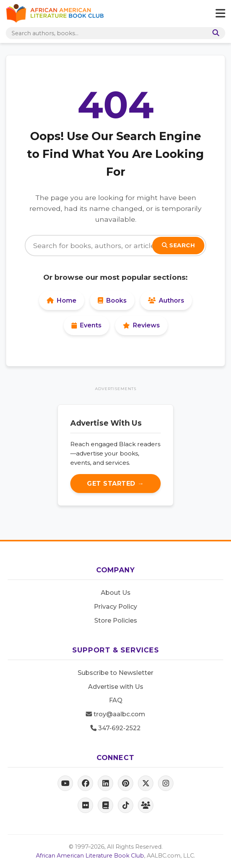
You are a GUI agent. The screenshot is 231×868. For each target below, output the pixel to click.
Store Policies (116, 621)
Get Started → (115, 484)
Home (62, 300)
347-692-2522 (115, 728)
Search (178, 245)
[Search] (214, 33)
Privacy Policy (115, 607)
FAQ (116, 700)
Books (112, 300)
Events (87, 325)
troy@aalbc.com (115, 714)
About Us (116, 593)
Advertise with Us (116, 687)
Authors (166, 300)
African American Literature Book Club (90, 856)
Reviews (141, 325)
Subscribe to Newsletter (115, 673)
